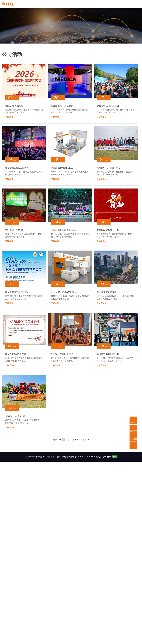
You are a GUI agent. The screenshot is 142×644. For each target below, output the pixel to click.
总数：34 (57, 440)
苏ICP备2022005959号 (84, 457)
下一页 (76, 440)
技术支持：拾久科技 (102, 457)
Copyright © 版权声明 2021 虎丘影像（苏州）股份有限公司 (49, 457)
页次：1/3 (85, 440)
